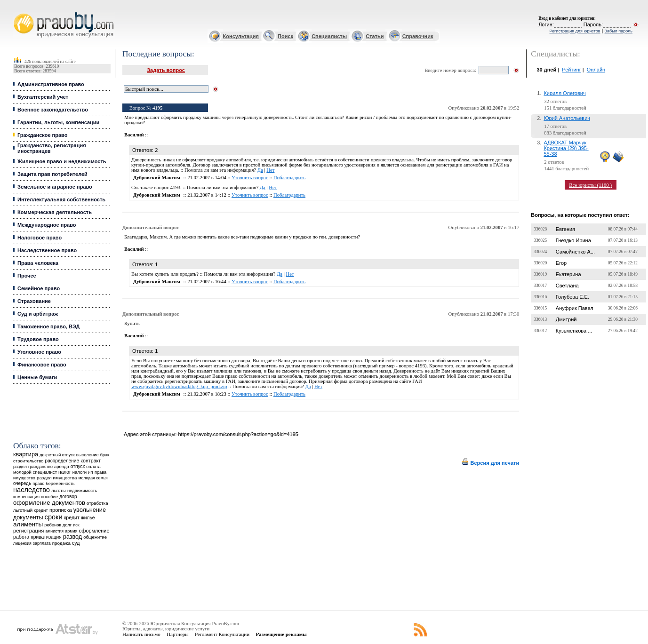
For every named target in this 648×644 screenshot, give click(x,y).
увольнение (90, 510)
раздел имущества (57, 478)
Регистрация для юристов (575, 31)
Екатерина (568, 274)
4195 (157, 108)
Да (260, 170)
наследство (32, 490)
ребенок (52, 525)
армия (71, 531)
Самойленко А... (575, 252)
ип (91, 472)
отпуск (78, 466)
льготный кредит (31, 510)
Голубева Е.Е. (572, 297)
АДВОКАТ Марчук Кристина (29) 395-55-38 (566, 148)
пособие (49, 497)
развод (72, 537)
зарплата (42, 543)
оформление (94, 531)
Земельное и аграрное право (55, 187)
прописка (61, 510)
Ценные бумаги (37, 377)
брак (105, 455)
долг (67, 525)
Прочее (27, 276)
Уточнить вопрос (250, 178)
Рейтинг (571, 70)
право (38, 484)
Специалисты (329, 36)
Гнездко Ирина (573, 240)
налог (65, 472)
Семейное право (39, 288)
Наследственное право (47, 250)
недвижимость (82, 490)
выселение (88, 455)
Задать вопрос (166, 70)
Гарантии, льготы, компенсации (58, 122)
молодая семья (93, 478)
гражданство (40, 467)
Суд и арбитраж (38, 314)
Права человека (38, 263)
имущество (24, 478)
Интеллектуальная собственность (61, 199)
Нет (270, 170)
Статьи (375, 36)
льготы (59, 490)
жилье (88, 518)
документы (28, 517)
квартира (26, 454)
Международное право (47, 225)
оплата (93, 466)
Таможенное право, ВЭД (48, 326)
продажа (61, 543)
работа (21, 537)
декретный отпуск (57, 455)
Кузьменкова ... (574, 331)
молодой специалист (35, 472)
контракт (91, 461)
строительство (28, 461)
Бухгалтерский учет (43, 97)
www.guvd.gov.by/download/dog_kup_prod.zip (179, 386)
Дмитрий (566, 319)
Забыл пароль (619, 31)
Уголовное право (39, 352)
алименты (28, 524)
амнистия (54, 531)
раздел (20, 467)
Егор (561, 263)
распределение (62, 461)
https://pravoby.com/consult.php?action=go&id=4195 (238, 434)
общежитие (95, 537)
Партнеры (178, 634)
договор (68, 497)
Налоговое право (40, 238)
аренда (62, 466)
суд (76, 543)
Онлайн (596, 70)
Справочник (418, 36)
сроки (54, 517)
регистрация (28, 531)
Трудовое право (38, 339)
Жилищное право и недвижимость (62, 161)
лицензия (22, 543)
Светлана (567, 286)
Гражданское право (42, 135)
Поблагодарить (289, 178)
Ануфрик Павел (575, 308)
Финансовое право (42, 365)
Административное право (51, 84)
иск (76, 525)
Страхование (34, 301)
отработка (97, 503)
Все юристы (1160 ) (590, 185)
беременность (60, 484)
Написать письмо (141, 634)
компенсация (26, 497)
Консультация (241, 36)
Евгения (565, 229)
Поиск (285, 36)
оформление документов (49, 503)
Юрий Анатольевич (567, 118)
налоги (80, 472)
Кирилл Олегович (564, 93)
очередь (22, 483)
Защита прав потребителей (52, 174)
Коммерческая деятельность (55, 212)
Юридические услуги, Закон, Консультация (18, 12)
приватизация (46, 537)
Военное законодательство (53, 110)
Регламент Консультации (222, 634)
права (100, 472)
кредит (72, 517)
